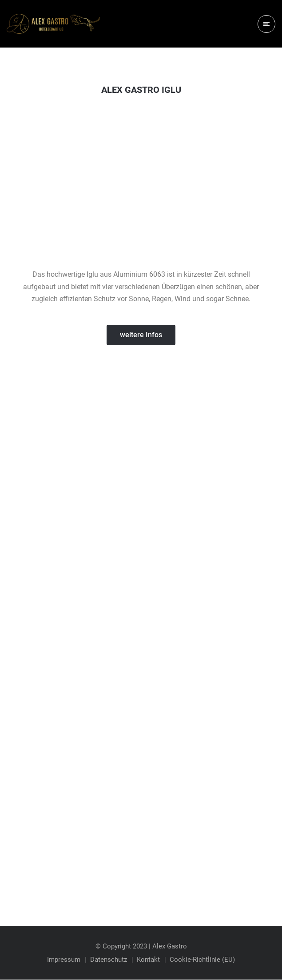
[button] (141, 335)
